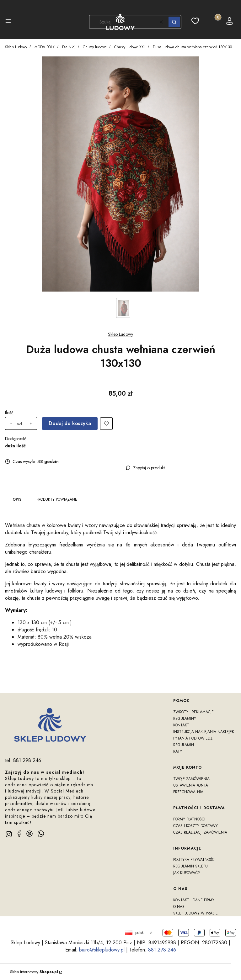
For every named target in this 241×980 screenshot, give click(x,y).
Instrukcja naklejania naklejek (204, 732)
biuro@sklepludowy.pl (102, 950)
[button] (8, 22)
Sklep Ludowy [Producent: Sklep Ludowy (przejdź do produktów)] (120, 334)
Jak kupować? (187, 873)
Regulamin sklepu (190, 866)
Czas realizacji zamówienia (200, 832)
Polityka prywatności (194, 860)
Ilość (9, 413)
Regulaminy (185, 719)
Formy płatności (189, 819)
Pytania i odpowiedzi (193, 738)
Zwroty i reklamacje (193, 712)
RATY (178, 751)
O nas (179, 907)
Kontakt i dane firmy (194, 900)
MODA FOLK (45, 47)
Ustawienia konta (191, 785)
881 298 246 (162, 950)
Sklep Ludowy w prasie (195, 913)
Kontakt (181, 725)
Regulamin (184, 745)
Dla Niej (69, 47)
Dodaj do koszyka (70, 423)
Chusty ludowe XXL (130, 47)
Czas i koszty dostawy (195, 826)
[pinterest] (29, 834)
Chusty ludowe (95, 47)
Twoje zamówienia (191, 779)
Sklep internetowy (34, 972)
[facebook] (19, 834)
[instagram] (9, 834)
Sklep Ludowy (16, 47)
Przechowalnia (188, 792)
